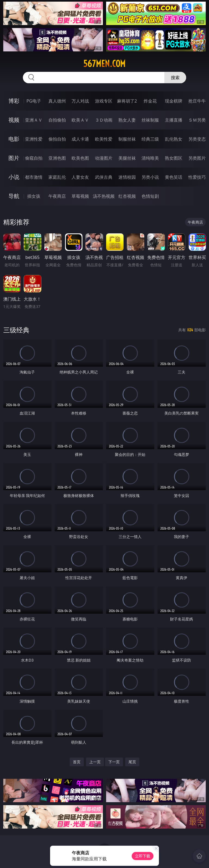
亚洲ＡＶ (34, 120)
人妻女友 (80, 177)
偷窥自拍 (34, 158)
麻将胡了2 (127, 101)
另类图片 (197, 158)
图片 (14, 158)
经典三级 (150, 139)
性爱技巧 (197, 177)
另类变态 (197, 139)
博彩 (14, 101)
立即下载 (143, 856)
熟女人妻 (127, 120)
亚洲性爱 (34, 139)
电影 (14, 139)
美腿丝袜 (127, 158)
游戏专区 (104, 101)
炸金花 (150, 101)
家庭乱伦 (57, 177)
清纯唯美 (150, 158)
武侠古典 (104, 177)
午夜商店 (57, 196)
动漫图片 (104, 158)
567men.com (104, 64)
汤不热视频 (104, 196)
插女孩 (34, 196)
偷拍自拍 (57, 139)
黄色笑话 (174, 177)
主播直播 (174, 120)
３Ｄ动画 (104, 120)
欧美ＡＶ (80, 120)
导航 (14, 196)
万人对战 (80, 101)
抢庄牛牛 (197, 101)
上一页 (95, 762)
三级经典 (16, 330)
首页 (77, 762)
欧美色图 (80, 158)
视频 (14, 120)
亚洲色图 (57, 158)
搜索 (175, 78)
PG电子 (34, 101)
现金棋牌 (174, 101)
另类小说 (150, 177)
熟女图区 (174, 158)
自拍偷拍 (57, 120)
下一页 (114, 762)
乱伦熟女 (174, 139)
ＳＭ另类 (197, 120)
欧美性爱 (104, 139)
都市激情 (34, 177)
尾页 (132, 762)
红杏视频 (127, 196)
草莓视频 (80, 196)
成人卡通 (80, 139)
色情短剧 (150, 196)
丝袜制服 (150, 120)
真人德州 (57, 101)
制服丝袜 (127, 139)
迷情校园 (127, 177)
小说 (14, 177)
